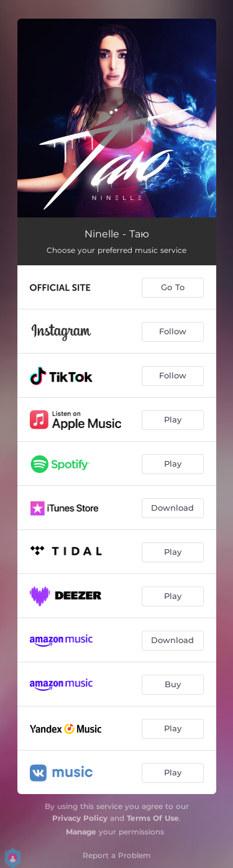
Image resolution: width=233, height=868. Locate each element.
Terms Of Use (153, 818)
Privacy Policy (80, 818)
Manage (81, 832)
